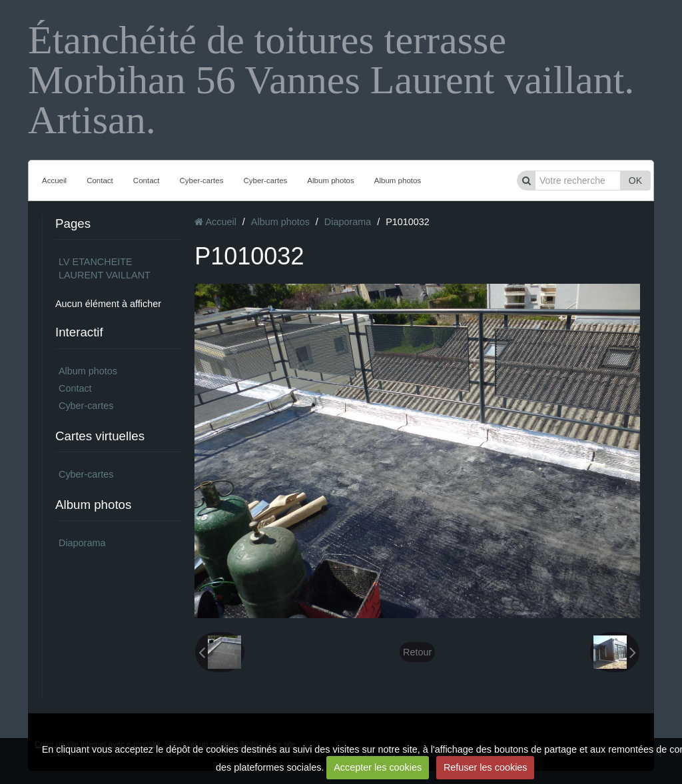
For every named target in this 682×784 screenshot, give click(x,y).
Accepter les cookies (378, 767)
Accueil (54, 181)
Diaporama (82, 543)
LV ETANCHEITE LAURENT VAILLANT (105, 268)
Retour (417, 652)
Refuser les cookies (486, 767)
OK (635, 181)
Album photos (330, 181)
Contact (100, 181)
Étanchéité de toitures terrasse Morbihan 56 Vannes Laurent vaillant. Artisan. (331, 80)
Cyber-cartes (202, 181)
